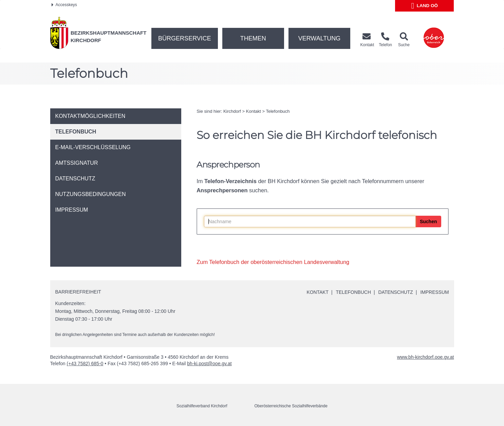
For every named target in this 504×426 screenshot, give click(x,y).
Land (425, 6)
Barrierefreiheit (78, 292)
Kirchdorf (232, 111)
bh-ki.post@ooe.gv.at (209, 363)
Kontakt (254, 111)
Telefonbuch (278, 111)
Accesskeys (64, 5)
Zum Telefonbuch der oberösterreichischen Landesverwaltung (273, 262)
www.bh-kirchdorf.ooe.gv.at (426, 357)
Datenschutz (395, 292)
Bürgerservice (185, 38)
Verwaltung (320, 38)
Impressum (435, 292)
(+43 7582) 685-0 (85, 363)
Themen (253, 38)
